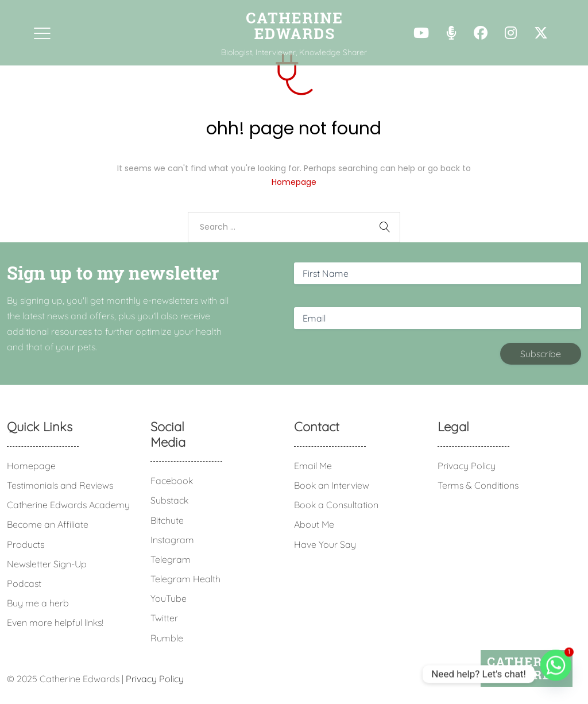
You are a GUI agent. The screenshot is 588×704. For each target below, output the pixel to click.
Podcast (24, 583)
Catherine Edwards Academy (68, 505)
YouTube (169, 598)
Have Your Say (325, 544)
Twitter (164, 618)
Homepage (294, 182)
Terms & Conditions (478, 485)
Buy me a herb (38, 603)
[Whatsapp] (556, 674)
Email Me (313, 466)
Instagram (172, 540)
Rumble (167, 638)
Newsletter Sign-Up (47, 564)
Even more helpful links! (55, 622)
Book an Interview (332, 485)
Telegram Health (185, 579)
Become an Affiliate (48, 524)
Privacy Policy (467, 466)
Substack (169, 500)
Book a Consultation (336, 505)
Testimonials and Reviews (60, 485)
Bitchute (167, 520)
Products (26, 544)
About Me (314, 524)
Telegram (171, 559)
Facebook (172, 481)
